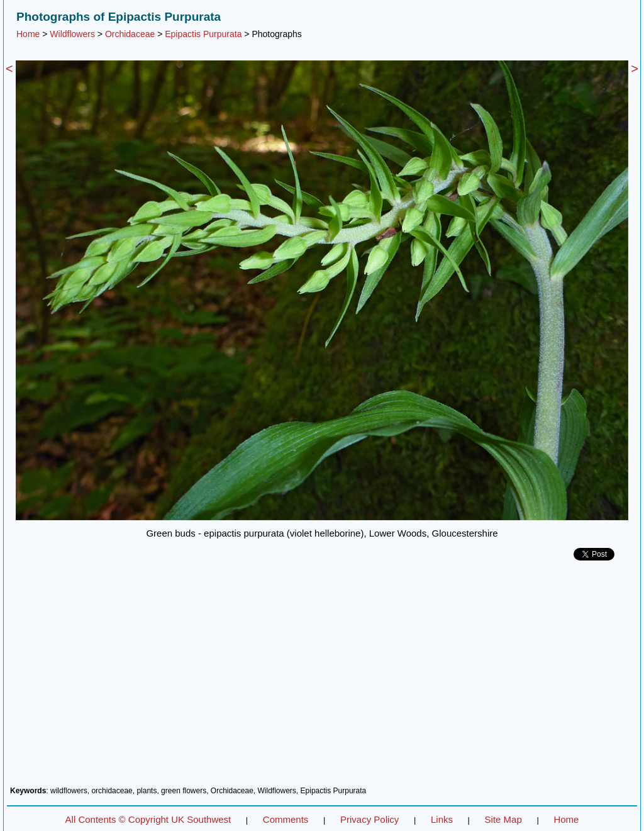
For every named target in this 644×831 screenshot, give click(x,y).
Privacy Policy (369, 819)
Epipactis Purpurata (203, 34)
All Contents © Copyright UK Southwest (148, 819)
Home (28, 34)
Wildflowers (72, 34)
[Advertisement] (322, 678)
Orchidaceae (130, 34)
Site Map (503, 819)
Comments (286, 819)
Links (442, 819)
